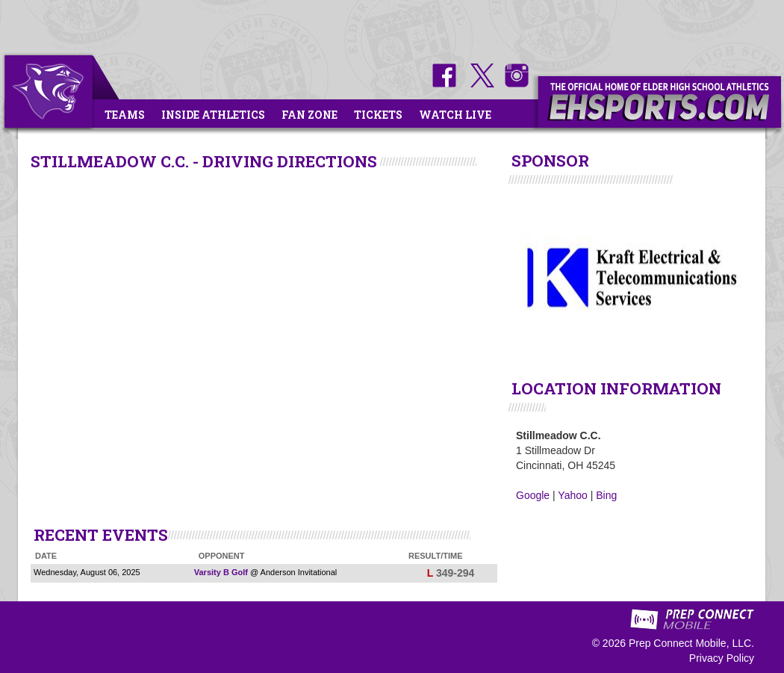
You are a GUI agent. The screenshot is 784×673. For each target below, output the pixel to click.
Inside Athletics (213, 115)
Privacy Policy (722, 658)
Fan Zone (309, 115)
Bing (606, 495)
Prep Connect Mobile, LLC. (691, 643)
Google (533, 495)
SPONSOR (550, 161)
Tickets (378, 115)
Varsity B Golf (221, 572)
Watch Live (455, 115)
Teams (125, 115)
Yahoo (572, 495)
